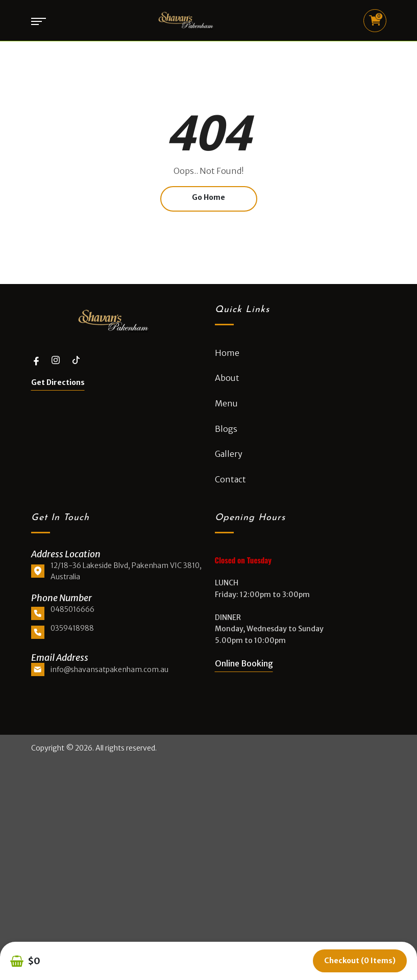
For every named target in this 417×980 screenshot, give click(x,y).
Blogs (226, 429)
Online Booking (244, 663)
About (227, 378)
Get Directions (58, 382)
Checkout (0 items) (360, 961)
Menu (226, 403)
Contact (230, 479)
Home (227, 353)
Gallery (229, 454)
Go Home (208, 197)
